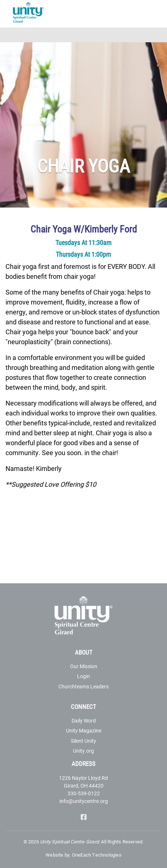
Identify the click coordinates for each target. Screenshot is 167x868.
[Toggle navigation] (157, 35)
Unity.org (83, 751)
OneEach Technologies (97, 855)
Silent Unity (83, 741)
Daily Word (84, 721)
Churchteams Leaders (83, 686)
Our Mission (84, 666)
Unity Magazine (84, 730)
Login (83, 676)
